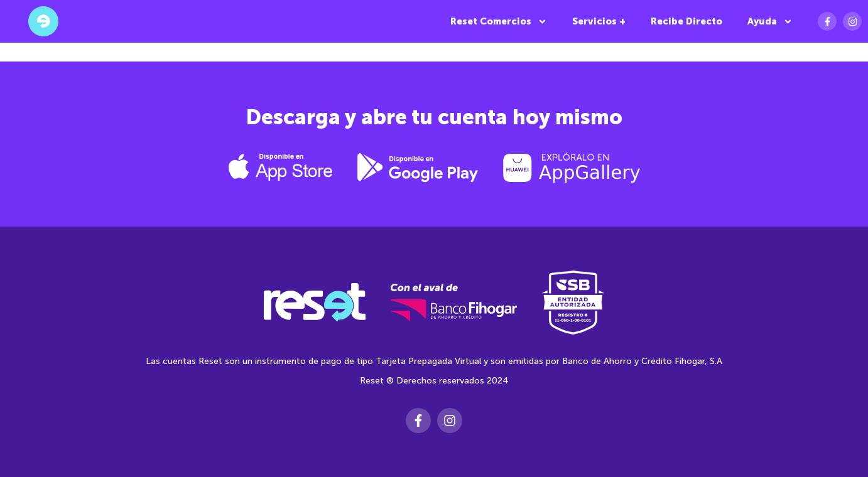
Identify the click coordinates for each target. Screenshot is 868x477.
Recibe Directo (686, 21)
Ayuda (770, 22)
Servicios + (599, 21)
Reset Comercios (499, 22)
